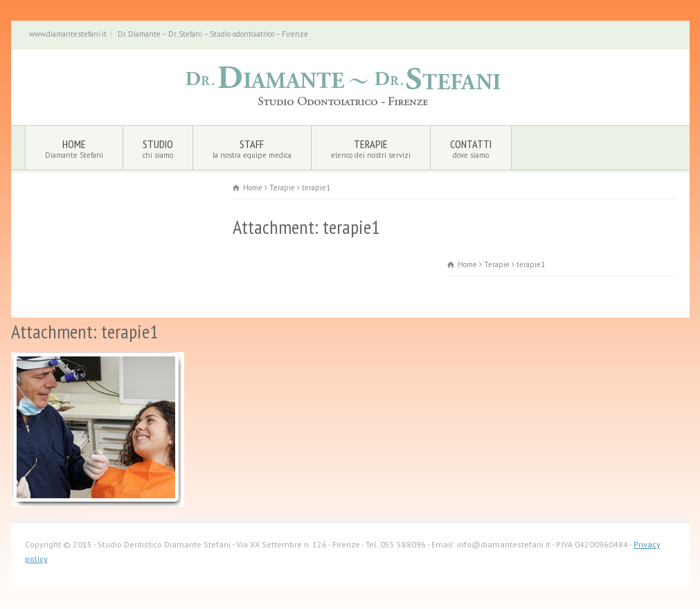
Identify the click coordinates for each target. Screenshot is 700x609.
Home (74, 148)
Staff (252, 148)
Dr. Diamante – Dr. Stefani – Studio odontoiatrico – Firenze (213, 34)
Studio (158, 148)
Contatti (471, 148)
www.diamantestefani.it (68, 34)
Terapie (371, 148)
